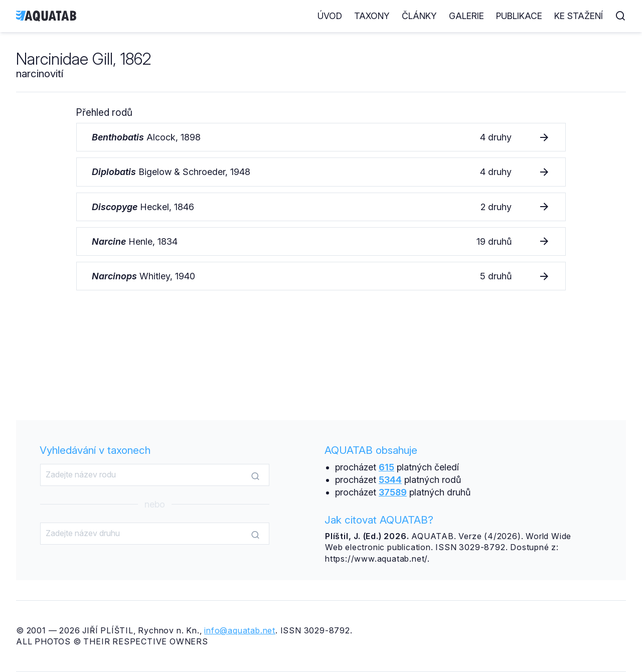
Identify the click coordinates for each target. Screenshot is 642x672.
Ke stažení (579, 16)
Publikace (519, 16)
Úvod (330, 16)
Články (419, 16)
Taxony (372, 16)
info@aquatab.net (240, 630)
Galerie (466, 16)
